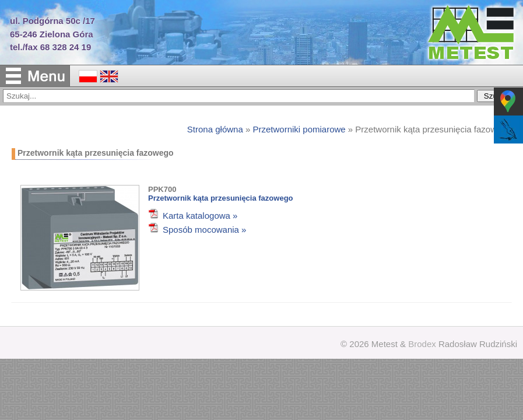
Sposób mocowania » (204, 230)
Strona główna (215, 129)
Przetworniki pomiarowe (299, 129)
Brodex (422, 344)
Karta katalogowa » (200, 216)
